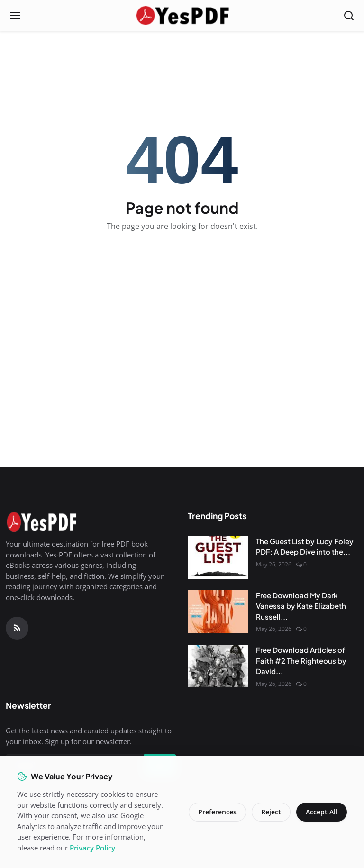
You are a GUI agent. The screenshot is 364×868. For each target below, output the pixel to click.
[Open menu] (15, 16)
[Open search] (349, 16)
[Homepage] (182, 16)
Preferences (217, 812)
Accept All (322, 812)
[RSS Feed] (17, 628)
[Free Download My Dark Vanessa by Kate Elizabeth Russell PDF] (218, 612)
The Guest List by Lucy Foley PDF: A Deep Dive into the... (305, 547)
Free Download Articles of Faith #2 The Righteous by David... (301, 660)
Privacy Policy (92, 848)
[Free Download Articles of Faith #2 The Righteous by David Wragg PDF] (218, 666)
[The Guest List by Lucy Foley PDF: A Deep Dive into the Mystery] (218, 557)
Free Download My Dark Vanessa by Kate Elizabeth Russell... (301, 606)
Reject (271, 812)
